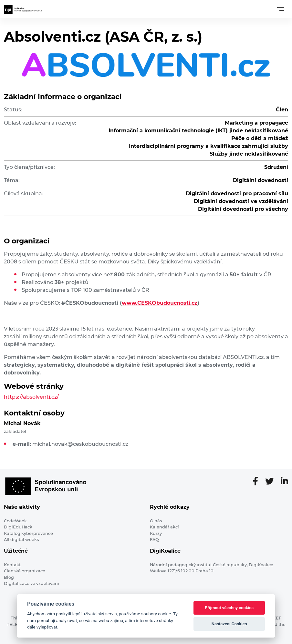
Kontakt (12, 565)
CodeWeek (15, 521)
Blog (9, 577)
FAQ (154, 540)
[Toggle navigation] (281, 9)
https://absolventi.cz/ (31, 397)
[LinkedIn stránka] (284, 482)
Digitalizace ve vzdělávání (31, 583)
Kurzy (156, 533)
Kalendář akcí (164, 527)
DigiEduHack (18, 527)
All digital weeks (21, 540)
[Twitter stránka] (272, 482)
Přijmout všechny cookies (229, 608)
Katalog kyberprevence (28, 533)
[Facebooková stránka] (258, 482)
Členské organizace (25, 571)
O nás (156, 521)
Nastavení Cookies (229, 624)
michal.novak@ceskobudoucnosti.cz (80, 444)
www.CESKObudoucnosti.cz (160, 303)
